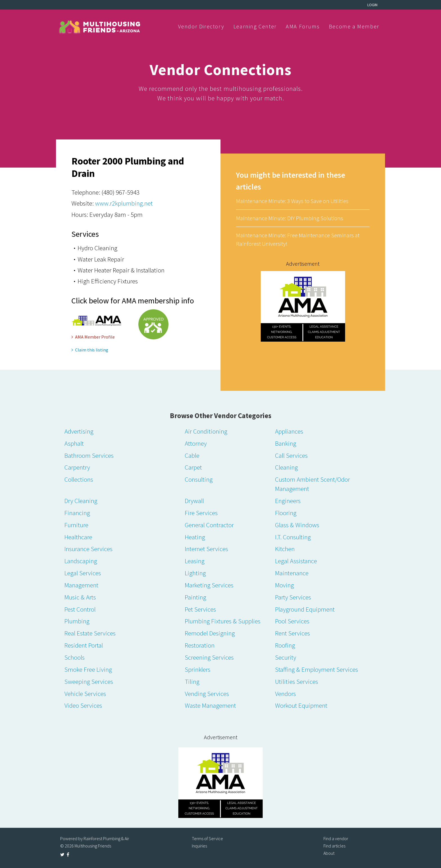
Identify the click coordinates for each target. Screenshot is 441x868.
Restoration (200, 645)
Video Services (83, 705)
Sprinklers (198, 669)
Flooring (286, 513)
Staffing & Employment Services (317, 669)
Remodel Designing (210, 633)
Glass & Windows (297, 525)
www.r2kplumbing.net (124, 203)
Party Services (293, 597)
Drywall (194, 501)
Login (372, 5)
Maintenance (292, 573)
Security (286, 657)
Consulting (199, 479)
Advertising (79, 431)
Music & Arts (80, 597)
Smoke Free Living (88, 669)
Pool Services (292, 621)
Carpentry (77, 467)
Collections (79, 479)
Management (81, 585)
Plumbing (77, 621)
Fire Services (201, 513)
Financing (77, 513)
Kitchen (285, 549)
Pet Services (200, 609)
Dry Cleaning (81, 501)
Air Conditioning (206, 431)
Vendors (285, 694)
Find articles (334, 846)
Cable (192, 455)
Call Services (291, 455)
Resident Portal (84, 645)
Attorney (196, 443)
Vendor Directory (201, 26)
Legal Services (83, 573)
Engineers (288, 501)
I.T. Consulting (293, 537)
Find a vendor (336, 838)
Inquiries (199, 846)
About (329, 853)
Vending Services (207, 694)
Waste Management (210, 705)
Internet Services (206, 549)
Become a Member (354, 26)
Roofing (285, 645)
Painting (195, 597)
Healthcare (78, 537)
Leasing (195, 561)
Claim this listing (90, 350)
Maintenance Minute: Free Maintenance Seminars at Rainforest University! (298, 239)
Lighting (195, 573)
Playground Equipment (305, 609)
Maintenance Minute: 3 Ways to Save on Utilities (292, 201)
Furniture (76, 525)
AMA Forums (303, 26)
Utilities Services (297, 681)
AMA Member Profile (93, 337)
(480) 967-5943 (121, 192)
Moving (284, 585)
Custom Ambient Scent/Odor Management (312, 484)
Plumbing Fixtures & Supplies (223, 621)
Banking (286, 443)
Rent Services (292, 633)
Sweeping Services (89, 681)
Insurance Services (88, 549)
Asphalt (74, 443)
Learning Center (255, 26)
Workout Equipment (301, 705)
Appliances (289, 431)
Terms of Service (207, 838)
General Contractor (209, 525)
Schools (75, 657)
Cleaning (286, 467)
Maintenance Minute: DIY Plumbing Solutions (290, 218)
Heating (195, 537)
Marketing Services (209, 585)
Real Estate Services (90, 633)
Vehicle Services (85, 694)
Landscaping (81, 561)
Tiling (192, 681)
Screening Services (209, 657)
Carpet (193, 467)
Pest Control (80, 609)
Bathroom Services (89, 455)
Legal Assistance (296, 561)
